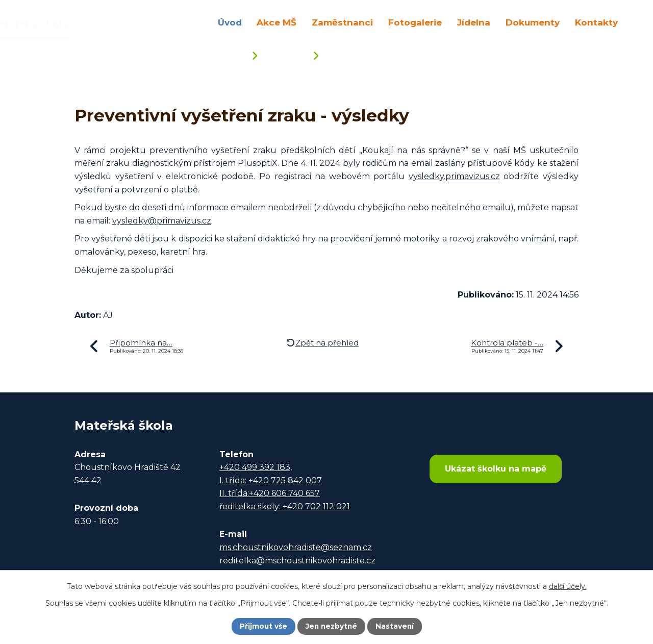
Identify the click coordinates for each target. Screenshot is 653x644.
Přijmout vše (262, 626)
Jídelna (474, 22)
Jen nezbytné (331, 626)
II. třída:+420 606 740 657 (270, 493)
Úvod (230, 22)
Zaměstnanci (342, 22)
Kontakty (596, 22)
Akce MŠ (277, 22)
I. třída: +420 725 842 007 (271, 480)
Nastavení (396, 626)
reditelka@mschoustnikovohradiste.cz (297, 561)
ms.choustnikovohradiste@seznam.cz (296, 547)
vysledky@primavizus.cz (162, 221)
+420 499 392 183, (256, 467)
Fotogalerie (415, 22)
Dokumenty (533, 22)
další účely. (568, 586)
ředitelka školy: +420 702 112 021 (285, 506)
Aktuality (285, 57)
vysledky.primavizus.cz (454, 176)
